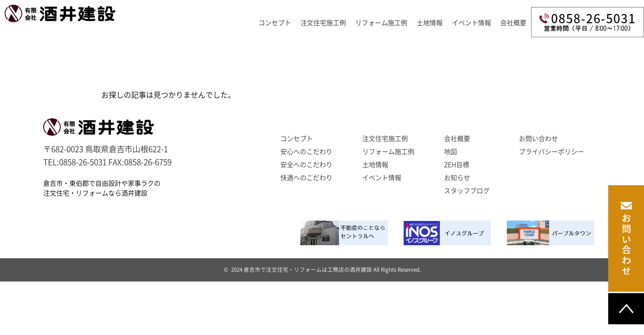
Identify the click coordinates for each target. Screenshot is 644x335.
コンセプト (275, 23)
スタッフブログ (467, 191)
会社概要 (513, 23)
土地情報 (375, 165)
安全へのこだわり (306, 165)
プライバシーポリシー (551, 152)
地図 (451, 152)
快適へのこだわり (306, 178)
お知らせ (457, 178)
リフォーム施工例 (381, 23)
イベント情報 (471, 23)
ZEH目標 (457, 165)
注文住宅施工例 (323, 23)
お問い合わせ (538, 139)
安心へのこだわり (306, 152)
